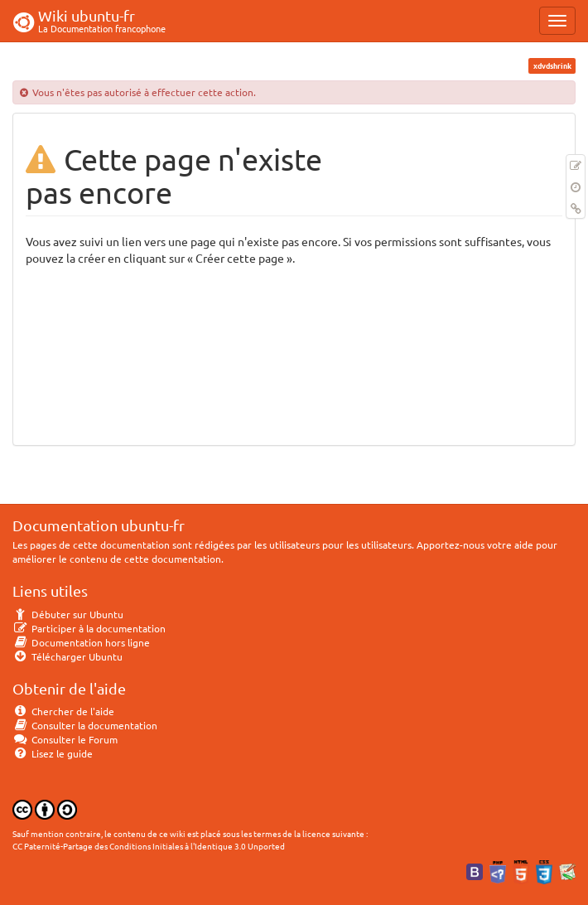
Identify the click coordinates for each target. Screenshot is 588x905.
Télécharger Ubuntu (67, 656)
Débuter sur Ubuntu (68, 614)
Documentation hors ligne (81, 642)
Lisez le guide (53, 753)
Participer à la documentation (89, 628)
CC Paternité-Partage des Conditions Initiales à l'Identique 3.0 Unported (149, 846)
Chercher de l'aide (63, 711)
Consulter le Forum (65, 739)
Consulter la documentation (85, 725)
